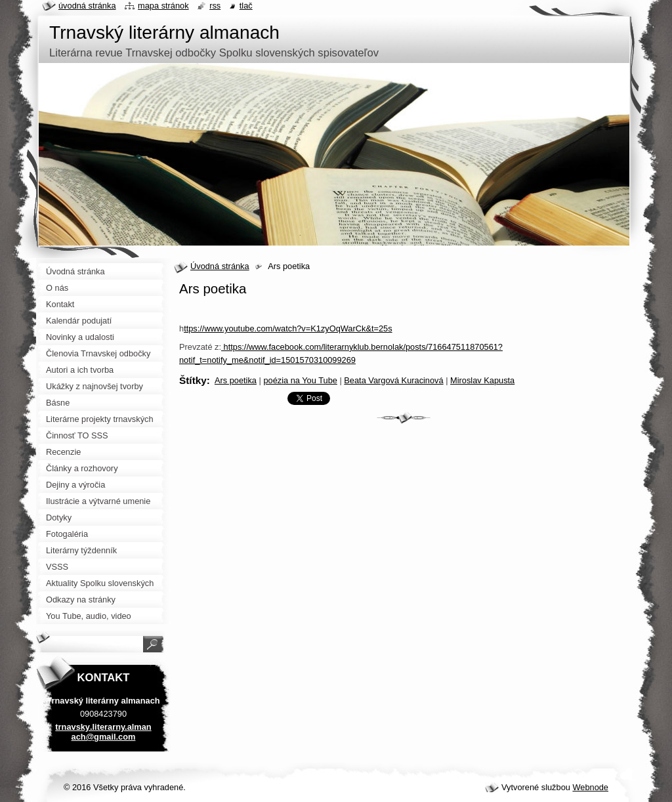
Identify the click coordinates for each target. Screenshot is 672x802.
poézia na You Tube (300, 380)
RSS (215, 6)
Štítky (193, 380)
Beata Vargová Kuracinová (393, 380)
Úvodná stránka (220, 266)
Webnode (590, 787)
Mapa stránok (163, 6)
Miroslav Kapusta (482, 380)
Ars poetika (236, 380)
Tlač (246, 6)
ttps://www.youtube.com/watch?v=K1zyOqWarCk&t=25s (288, 328)
